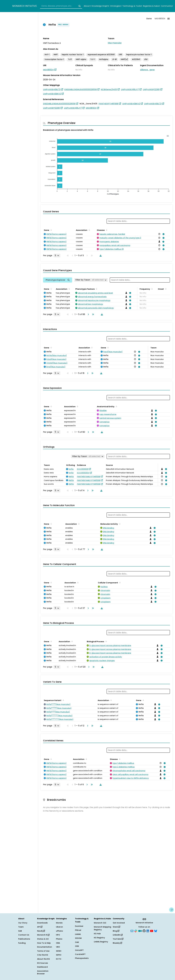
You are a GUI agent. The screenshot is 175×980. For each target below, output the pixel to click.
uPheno (59, 931)
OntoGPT (79, 950)
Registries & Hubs (151, 6)
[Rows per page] (57, 256)
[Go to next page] (88, 314)
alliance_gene (147, 70)
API (40, 927)
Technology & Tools (132, 6)
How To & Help (44, 943)
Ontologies (116, 6)
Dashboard (42, 967)
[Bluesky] (156, 931)
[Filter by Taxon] (91, 280)
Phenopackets (82, 958)
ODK (77, 946)
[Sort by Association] (89, 230)
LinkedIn (118, 935)
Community (167, 6)
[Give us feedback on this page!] (171, 910)
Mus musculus (115, 43)
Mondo (59, 923)
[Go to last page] (93, 314)
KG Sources (43, 963)
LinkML (78, 934)
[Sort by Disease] (106, 230)
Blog (116, 931)
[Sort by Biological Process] (106, 641)
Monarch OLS (100, 923)
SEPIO (59, 955)
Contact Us (24, 935)
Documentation (45, 947)
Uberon (59, 927)
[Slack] (136, 931)
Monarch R (43, 935)
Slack (116, 927)
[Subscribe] (132, 931)
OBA (58, 943)
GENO (59, 951)
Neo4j (41, 931)
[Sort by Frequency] (152, 289)
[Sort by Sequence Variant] (63, 700)
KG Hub (97, 934)
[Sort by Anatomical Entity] (116, 406)
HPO (58, 935)
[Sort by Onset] (165, 289)
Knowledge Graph (100, 6)
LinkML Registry (101, 942)
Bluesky (117, 943)
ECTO (59, 959)
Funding (22, 943)
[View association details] (163, 234)
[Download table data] (100, 256)
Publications (24, 939)
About (87, 6)
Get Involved (119, 923)
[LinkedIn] (148, 931)
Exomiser (79, 926)
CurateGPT (80, 954)
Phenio (59, 939)
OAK (77, 942)
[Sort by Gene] (51, 230)
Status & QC (43, 939)
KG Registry (99, 938)
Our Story (23, 923)
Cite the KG (43, 955)
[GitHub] (144, 931)
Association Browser (43, 972)
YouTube (118, 939)
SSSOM (78, 938)
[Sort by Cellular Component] (119, 582)
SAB (20, 931)
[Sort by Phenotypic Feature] (96, 289)
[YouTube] (152, 931)
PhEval (78, 930)
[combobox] (61, 6)
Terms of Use (43, 951)
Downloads (42, 923)
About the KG (43, 959)
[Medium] (140, 931)
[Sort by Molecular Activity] (119, 524)
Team (21, 927)
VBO (58, 947)
